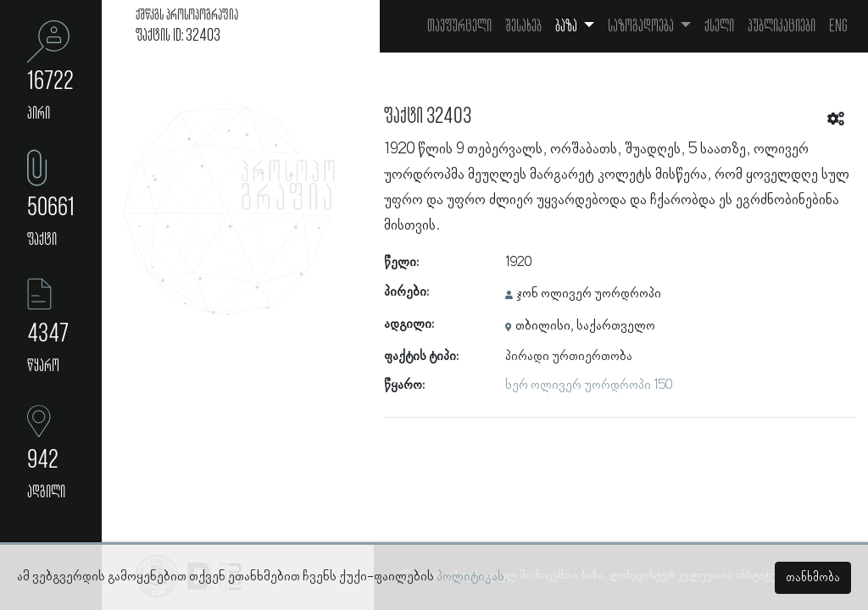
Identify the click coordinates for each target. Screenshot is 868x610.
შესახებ (523, 26)
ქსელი (719, 26)
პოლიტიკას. (472, 577)
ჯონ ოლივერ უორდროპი (589, 294)
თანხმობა (813, 578)
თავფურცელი (459, 26)
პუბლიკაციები (782, 26)
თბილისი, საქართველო (585, 326)
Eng (838, 26)
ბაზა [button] (568, 26)
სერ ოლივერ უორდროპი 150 (589, 385)
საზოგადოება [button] (642, 26)
